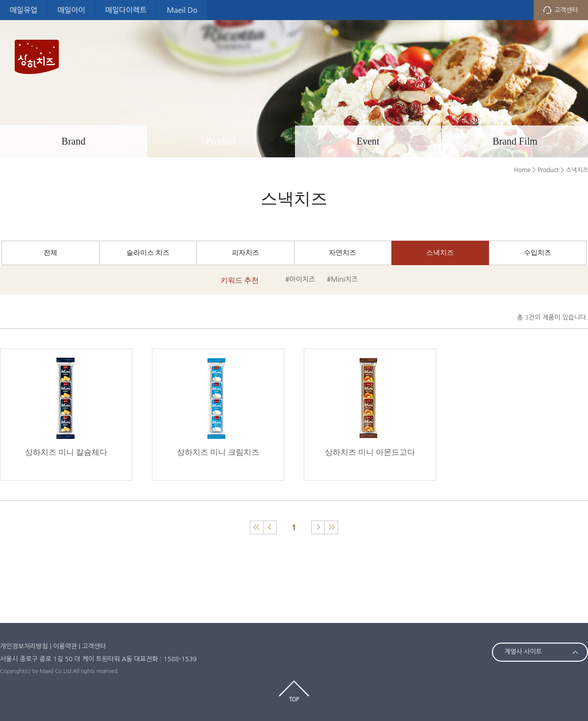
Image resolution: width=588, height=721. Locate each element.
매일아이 (71, 10)
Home (522, 170)
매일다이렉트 (126, 10)
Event (368, 141)
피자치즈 (245, 253)
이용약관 (65, 646)
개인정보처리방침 (24, 646)
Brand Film (515, 141)
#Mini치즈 (343, 279)
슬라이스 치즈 (148, 253)
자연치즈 (343, 253)
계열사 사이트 (523, 652)
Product (221, 141)
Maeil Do (182, 10)
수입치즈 (538, 253)
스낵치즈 (440, 253)
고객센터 (566, 10)
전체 (50, 253)
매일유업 (24, 10)
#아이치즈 (300, 279)
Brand (74, 141)
